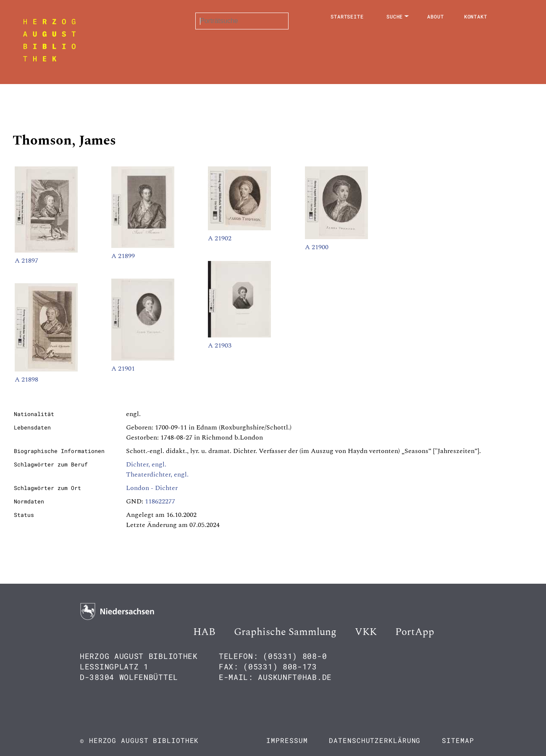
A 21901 (123, 369)
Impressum (287, 740)
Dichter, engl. (146, 464)
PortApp (415, 632)
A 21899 (123, 256)
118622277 (160, 501)
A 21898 (26, 379)
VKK (366, 632)
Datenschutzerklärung (375, 740)
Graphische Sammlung (285, 632)
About (436, 16)
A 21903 (220, 345)
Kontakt (476, 16)
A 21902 (220, 238)
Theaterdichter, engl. (157, 474)
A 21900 (317, 247)
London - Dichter (152, 488)
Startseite (347, 16)
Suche (395, 16)
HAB (204, 632)
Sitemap (458, 740)
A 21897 (26, 261)
